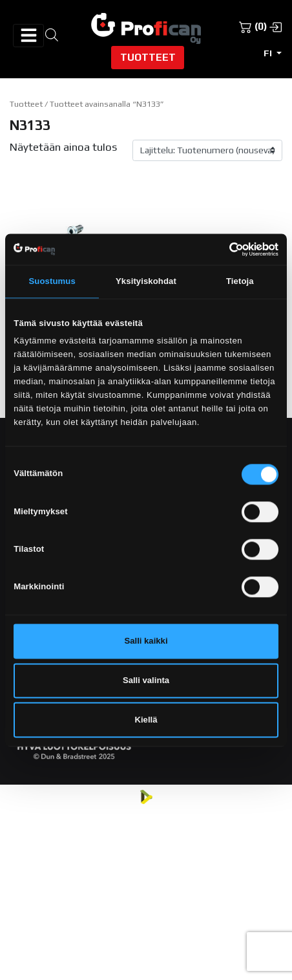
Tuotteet (148, 57)
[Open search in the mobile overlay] (52, 34)
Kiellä (146, 720)
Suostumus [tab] (52, 282)
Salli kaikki (146, 641)
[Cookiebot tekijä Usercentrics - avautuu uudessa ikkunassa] (222, 249)
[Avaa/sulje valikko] (28, 36)
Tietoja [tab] (240, 282)
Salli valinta (146, 680)
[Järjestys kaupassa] (207, 151)
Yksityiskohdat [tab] (146, 282)
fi (269, 53)
